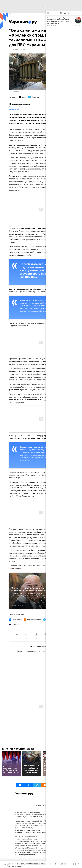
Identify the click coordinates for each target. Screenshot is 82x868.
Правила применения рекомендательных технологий (37, 832)
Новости (21, 652)
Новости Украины (31, 652)
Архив (39, 805)
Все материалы (14, 109)
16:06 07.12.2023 (14, 50)
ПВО (40, 652)
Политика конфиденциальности (28, 830)
